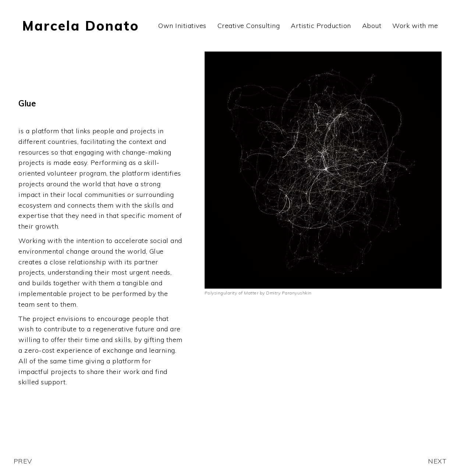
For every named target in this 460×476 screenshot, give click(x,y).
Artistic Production (321, 26)
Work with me (415, 26)
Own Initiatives (182, 26)
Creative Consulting (249, 26)
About (372, 26)
